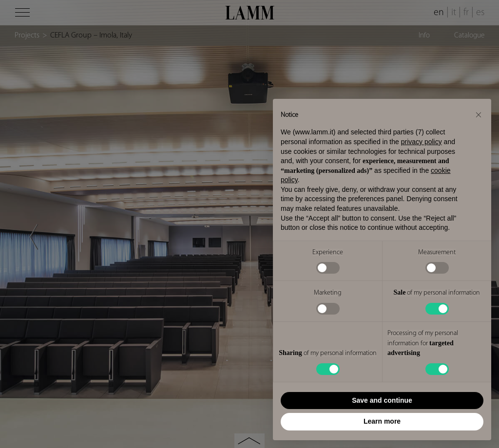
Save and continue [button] (382, 400)
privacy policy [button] (422, 142)
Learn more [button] (382, 421)
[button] (479, 114)
